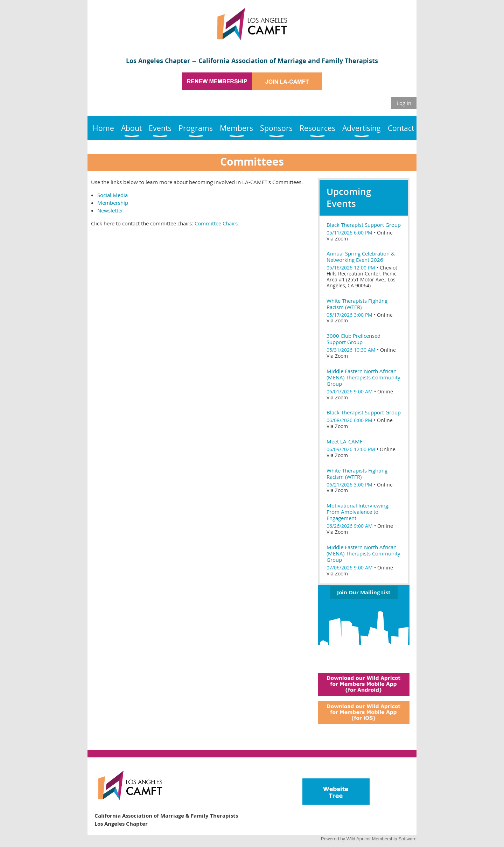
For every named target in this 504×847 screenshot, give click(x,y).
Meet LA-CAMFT (346, 441)
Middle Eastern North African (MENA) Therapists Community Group (363, 377)
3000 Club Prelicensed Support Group (353, 339)
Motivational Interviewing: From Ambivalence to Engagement (358, 512)
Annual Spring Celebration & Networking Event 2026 (361, 257)
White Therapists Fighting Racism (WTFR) (357, 304)
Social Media (113, 195)
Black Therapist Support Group (364, 225)
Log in (404, 103)
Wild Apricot (359, 839)
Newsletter (110, 210)
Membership (113, 203)
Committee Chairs (216, 223)
